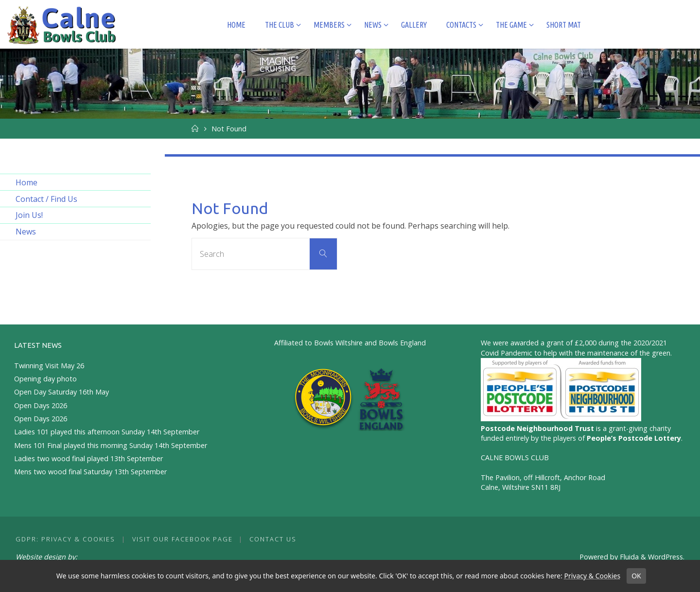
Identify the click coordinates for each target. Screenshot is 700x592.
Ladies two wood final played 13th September (88, 458)
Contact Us (273, 539)
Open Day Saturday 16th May (61, 392)
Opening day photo (45, 379)
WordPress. (666, 557)
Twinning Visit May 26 (49, 366)
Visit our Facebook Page (183, 539)
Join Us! (29, 215)
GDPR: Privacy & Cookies (65, 539)
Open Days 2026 (41, 405)
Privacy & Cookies (592, 576)
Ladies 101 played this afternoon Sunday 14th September (107, 432)
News (26, 232)
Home (26, 182)
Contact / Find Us (46, 199)
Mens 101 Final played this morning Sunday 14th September (111, 445)
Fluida (628, 557)
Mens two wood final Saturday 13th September (90, 472)
